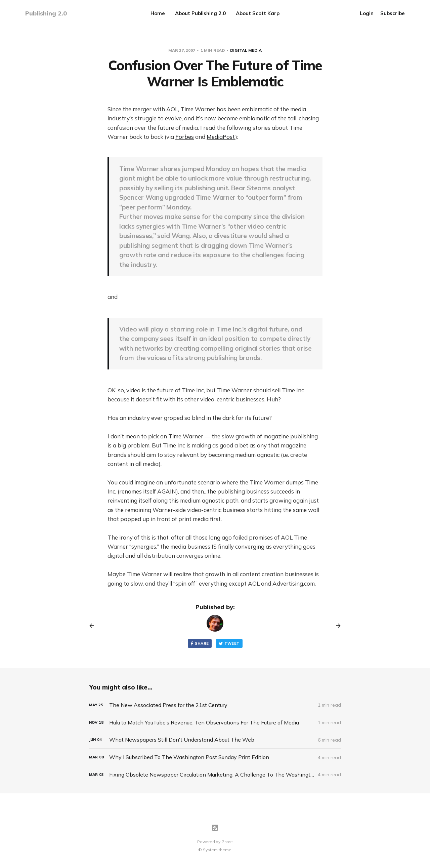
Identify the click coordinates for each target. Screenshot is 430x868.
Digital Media (246, 50)
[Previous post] (94, 626)
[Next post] (336, 626)
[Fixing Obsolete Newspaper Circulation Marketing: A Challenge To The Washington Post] (215, 775)
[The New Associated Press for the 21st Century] (215, 705)
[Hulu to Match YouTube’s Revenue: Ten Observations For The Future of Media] (215, 723)
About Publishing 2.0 (200, 13)
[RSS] (215, 828)
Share (199, 644)
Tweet (229, 644)
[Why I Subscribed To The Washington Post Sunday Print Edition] (215, 757)
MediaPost (221, 137)
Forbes (185, 137)
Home (158, 13)
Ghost (227, 842)
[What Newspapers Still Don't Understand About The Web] (215, 740)
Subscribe (393, 13)
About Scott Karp (258, 13)
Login (367, 13)
